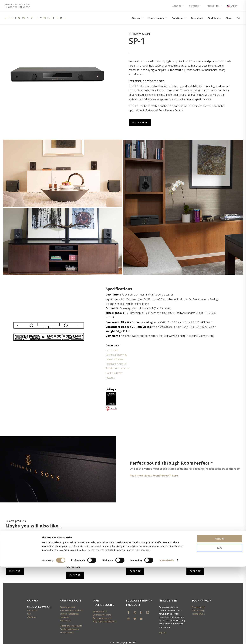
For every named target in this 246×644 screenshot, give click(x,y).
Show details (167, 638)
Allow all (220, 616)
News (229, 18)
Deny (220, 625)
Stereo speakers (68, 607)
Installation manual (116, 364)
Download (197, 18)
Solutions (177, 18)
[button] (239, 18)
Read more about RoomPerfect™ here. (154, 476)
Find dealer (214, 18)
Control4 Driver (114, 373)
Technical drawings (116, 355)
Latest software (115, 359)
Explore (15, 571)
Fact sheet (112, 350)
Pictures (110, 378)
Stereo (136, 18)
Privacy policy (198, 607)
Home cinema (156, 18)
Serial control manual (118, 368)
